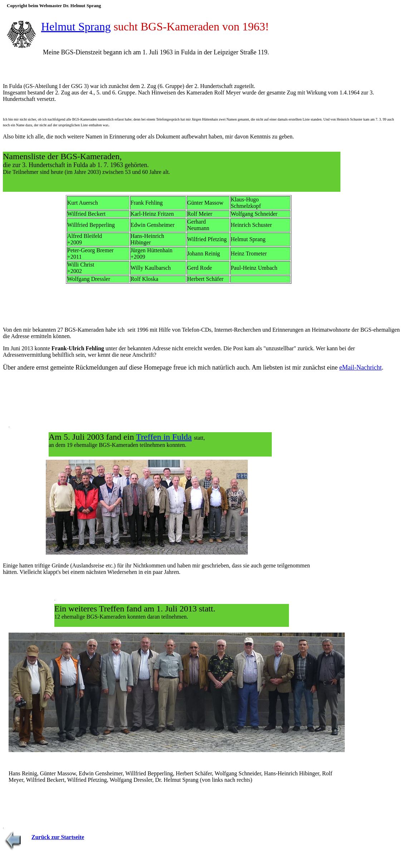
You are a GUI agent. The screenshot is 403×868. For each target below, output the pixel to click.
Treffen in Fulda (164, 437)
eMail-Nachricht (361, 367)
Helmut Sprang (76, 26)
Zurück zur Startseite (58, 837)
